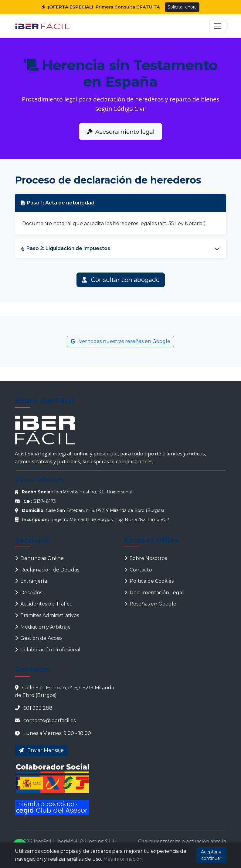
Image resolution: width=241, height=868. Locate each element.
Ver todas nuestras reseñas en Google (120, 341)
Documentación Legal (154, 593)
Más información (123, 859)
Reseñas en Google (150, 604)
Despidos (29, 593)
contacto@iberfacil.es (49, 720)
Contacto (138, 570)
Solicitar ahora (182, 7)
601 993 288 (38, 708)
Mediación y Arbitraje (43, 627)
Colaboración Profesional (48, 650)
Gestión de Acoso (38, 638)
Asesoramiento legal (121, 132)
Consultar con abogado (121, 280)
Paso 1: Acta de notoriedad (58, 203)
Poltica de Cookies (149, 581)
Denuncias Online (39, 558)
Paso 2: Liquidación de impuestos (66, 248)
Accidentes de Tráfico (44, 604)
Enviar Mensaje (41, 750)
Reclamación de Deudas (47, 570)
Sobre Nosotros (146, 558)
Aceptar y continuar (211, 855)
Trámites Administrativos (47, 615)
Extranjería (31, 581)
